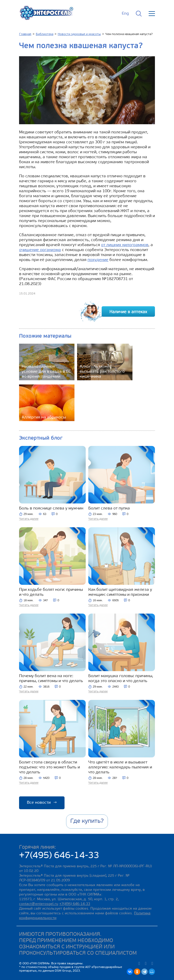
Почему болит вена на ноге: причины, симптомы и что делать (51, 679)
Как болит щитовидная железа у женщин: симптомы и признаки (120, 592)
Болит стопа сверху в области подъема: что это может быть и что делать (50, 767)
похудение (98, 260)
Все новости (42, 803)
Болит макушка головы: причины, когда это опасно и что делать (121, 679)
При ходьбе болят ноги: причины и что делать (51, 592)
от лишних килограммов (125, 245)
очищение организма (40, 250)
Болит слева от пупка (109, 508)
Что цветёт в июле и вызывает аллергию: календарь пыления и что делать (120, 767)
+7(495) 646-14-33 (59, 856)
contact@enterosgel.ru (39, 904)
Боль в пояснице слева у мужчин (51, 508)
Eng (125, 14)
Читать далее (29, 519)
